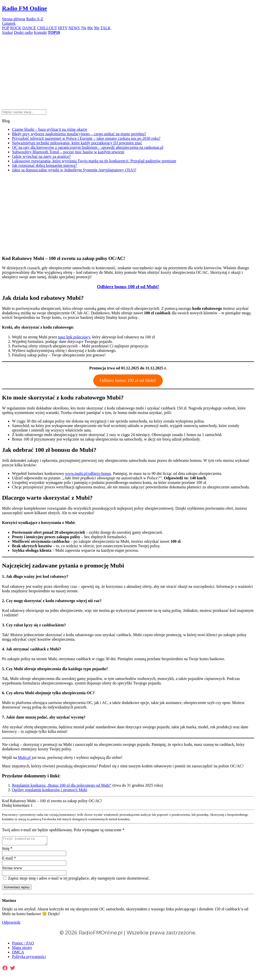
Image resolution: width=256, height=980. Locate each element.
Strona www (12, 869)
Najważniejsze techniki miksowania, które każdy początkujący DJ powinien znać (77, 143)
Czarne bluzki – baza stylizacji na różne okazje (50, 129)
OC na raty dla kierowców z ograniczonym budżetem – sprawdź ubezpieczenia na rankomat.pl (88, 147)
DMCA (18, 954)
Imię (7, 850)
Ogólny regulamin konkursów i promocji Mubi (50, 790)
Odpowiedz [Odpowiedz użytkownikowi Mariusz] (11, 924)
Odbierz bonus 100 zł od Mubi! (128, 380)
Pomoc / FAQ (23, 945)
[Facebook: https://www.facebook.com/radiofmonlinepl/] (5, 969)
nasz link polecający (74, 337)
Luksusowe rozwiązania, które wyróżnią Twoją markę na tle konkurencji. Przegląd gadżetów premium (94, 161)
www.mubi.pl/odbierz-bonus (88, 473)
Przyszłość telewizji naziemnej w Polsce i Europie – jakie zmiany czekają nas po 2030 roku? (86, 138)
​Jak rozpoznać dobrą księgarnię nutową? (44, 165)
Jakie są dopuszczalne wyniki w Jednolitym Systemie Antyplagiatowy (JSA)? (74, 170)
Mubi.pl (24, 757)
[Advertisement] (128, 70)
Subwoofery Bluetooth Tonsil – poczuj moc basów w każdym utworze (68, 152)
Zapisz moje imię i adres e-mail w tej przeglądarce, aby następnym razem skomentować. (76, 880)
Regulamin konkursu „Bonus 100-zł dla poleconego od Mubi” (62, 785)
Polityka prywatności (29, 958)
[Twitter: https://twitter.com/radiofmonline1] (12, 969)
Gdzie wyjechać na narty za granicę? (41, 156)
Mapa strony (22, 949)
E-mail (9, 860)
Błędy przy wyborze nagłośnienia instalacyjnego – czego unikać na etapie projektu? (79, 134)
